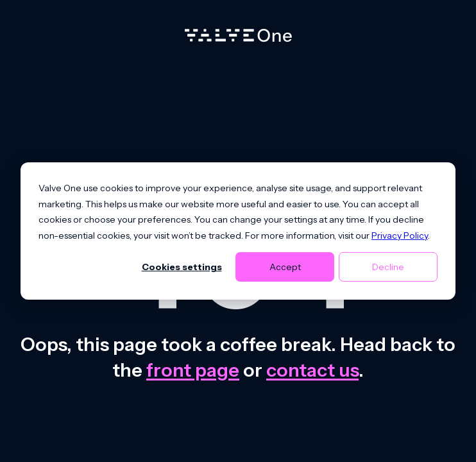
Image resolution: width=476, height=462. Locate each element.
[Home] (238, 38)
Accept (285, 267)
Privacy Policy (400, 235)
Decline (388, 267)
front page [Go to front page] (193, 370)
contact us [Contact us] (312, 370)
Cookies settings (182, 267)
